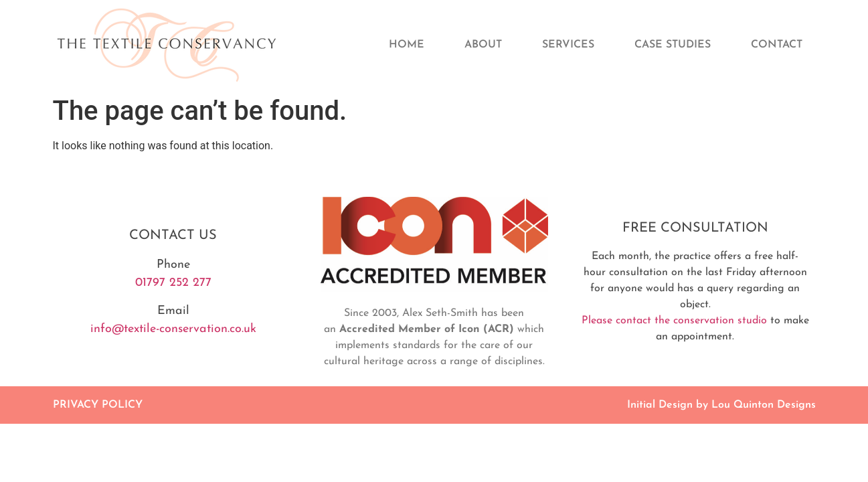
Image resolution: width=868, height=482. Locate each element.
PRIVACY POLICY (98, 405)
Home (407, 45)
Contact (777, 45)
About (483, 45)
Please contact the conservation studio (674, 321)
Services (568, 45)
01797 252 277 (173, 283)
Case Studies (673, 45)
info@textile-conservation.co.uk (173, 329)
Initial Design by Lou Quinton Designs (721, 405)
